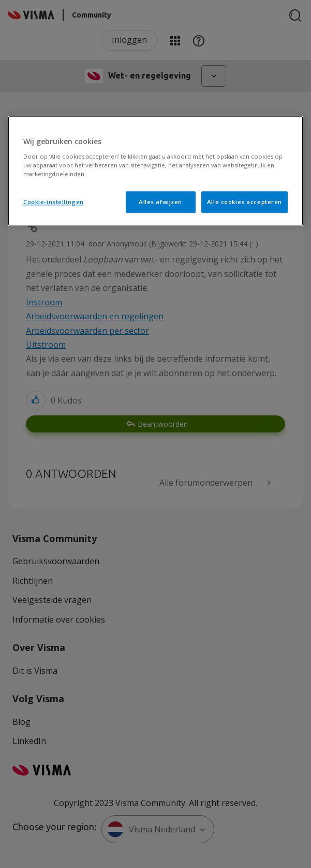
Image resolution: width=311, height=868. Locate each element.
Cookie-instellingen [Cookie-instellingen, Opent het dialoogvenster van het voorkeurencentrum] (54, 202)
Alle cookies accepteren (245, 202)
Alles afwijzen (160, 202)
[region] (155, 171)
